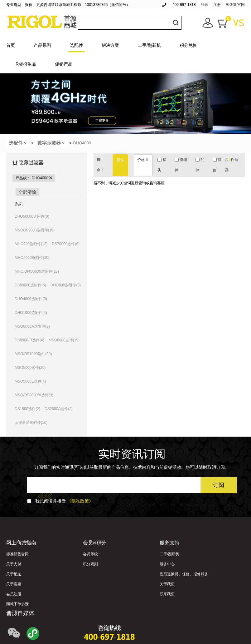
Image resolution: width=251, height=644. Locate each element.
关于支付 (14, 564)
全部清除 (27, 192)
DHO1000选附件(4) (31, 313)
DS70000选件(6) (66, 244)
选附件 (181, 165)
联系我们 (167, 594)
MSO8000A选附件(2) (32, 326)
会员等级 (90, 554)
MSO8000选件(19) (64, 340)
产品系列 (42, 45)
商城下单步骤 (17, 604)
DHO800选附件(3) (66, 285)
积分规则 (90, 564)
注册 (217, 5)
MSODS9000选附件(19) (35, 230)
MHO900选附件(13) (31, 244)
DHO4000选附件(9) (31, 299)
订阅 (219, 485)
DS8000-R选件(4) (29, 340)
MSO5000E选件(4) (30, 381)
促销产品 (64, 64)
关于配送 (14, 574)
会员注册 (14, 594)
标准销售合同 (17, 554)
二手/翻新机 (149, 45)
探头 (162, 165)
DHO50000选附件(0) (32, 216)
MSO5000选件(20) (30, 368)
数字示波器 (52, 143)
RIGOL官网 (235, 5)
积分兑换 (188, 45)
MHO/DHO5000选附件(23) (37, 271)
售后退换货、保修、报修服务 (184, 574)
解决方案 (110, 45)
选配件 (76, 45)
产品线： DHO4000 (34, 178)
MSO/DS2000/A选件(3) (34, 395)
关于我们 (167, 584)
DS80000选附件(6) (30, 285)
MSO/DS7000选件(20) (33, 354)
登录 (205, 5)
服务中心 (167, 564)
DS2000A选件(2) (59, 409)
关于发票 (14, 584)
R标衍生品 (26, 64)
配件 (200, 165)
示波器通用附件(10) (31, 423)
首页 (11, 45)
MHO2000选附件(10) (32, 258)
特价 (217, 165)
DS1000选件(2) (27, 409)
